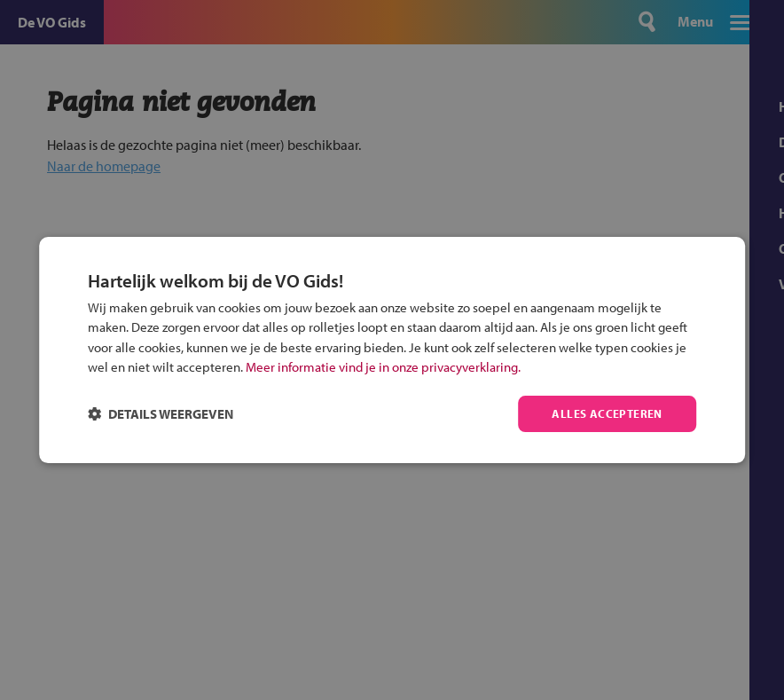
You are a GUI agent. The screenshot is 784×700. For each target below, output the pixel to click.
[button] (161, 414)
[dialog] (392, 350)
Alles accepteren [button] (605, 413)
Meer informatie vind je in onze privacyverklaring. (383, 366)
